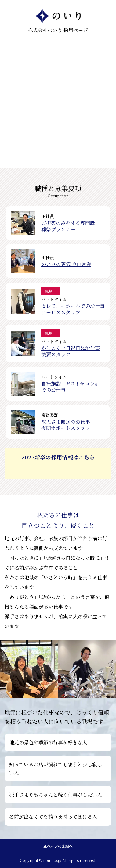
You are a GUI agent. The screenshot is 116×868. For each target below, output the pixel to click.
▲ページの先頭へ (58, 846)
